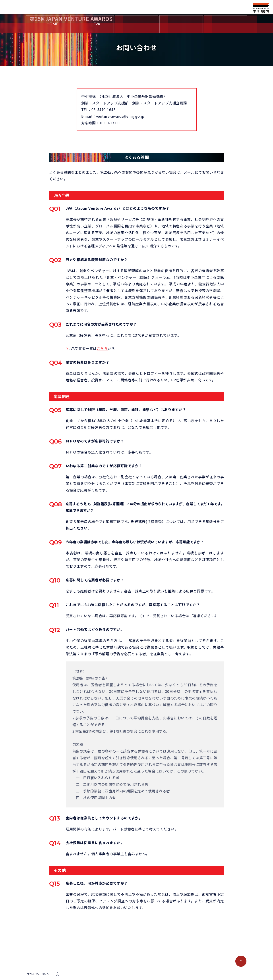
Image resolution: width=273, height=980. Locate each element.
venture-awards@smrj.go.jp (120, 116)
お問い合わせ (226, 28)
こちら (102, 348)
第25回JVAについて (137, 28)
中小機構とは (181, 28)
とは (92, 28)
